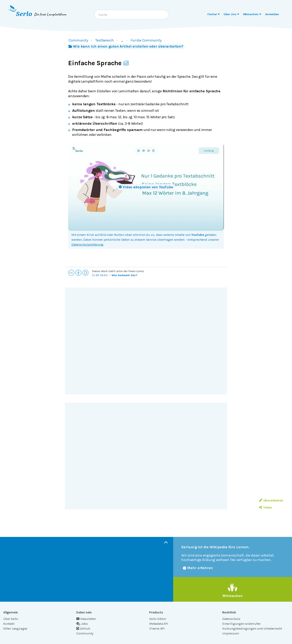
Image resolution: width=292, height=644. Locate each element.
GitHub (83, 629)
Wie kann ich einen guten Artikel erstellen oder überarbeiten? (126, 46)
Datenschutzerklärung (87, 244)
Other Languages (15, 629)
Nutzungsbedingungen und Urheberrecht (252, 629)
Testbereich (105, 40)
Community (78, 40)
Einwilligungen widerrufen (241, 624)
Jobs (82, 624)
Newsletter (86, 619)
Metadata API (159, 624)
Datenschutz (231, 619)
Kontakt (9, 624)
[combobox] (131, 15)
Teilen (265, 507)
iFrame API (157, 629)
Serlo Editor (158, 619)
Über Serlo (11, 619)
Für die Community (146, 40)
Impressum (231, 633)
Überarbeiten (271, 500)
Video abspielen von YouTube (146, 187)
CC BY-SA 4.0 (100, 275)
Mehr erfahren (198, 568)
